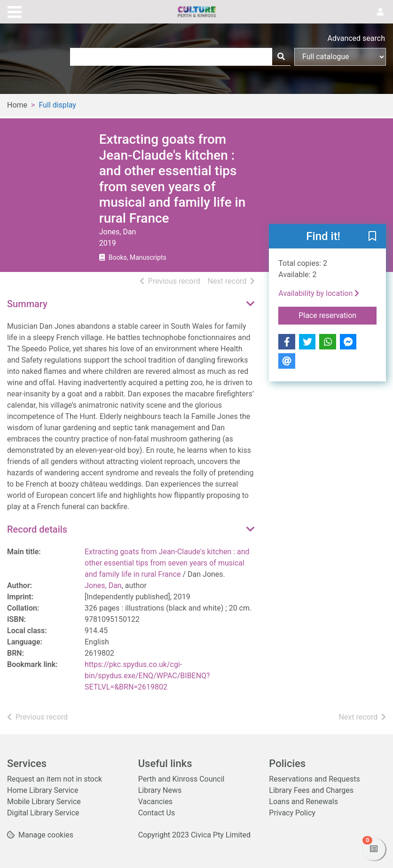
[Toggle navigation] (15, 11)
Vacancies (155, 802)
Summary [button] (27, 304)
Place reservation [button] (338, 315)
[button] (372, 237)
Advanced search (356, 38)
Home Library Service (43, 790)
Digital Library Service (43, 813)
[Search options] (340, 57)
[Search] (281, 57)
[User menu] (380, 12)
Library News (160, 790)
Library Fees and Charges (311, 790)
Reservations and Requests (314, 779)
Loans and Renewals (303, 802)
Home (17, 105)
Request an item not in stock (55, 779)
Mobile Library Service (44, 802)
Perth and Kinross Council (181, 779)
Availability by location (319, 293)
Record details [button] (37, 529)
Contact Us (157, 813)
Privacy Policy (292, 813)
